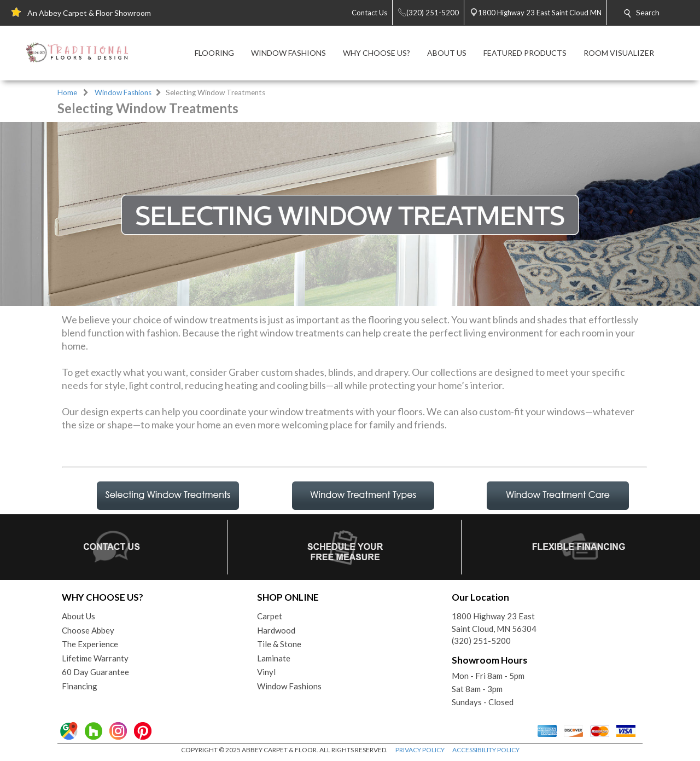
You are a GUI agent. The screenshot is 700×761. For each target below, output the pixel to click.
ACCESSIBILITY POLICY (486, 750)
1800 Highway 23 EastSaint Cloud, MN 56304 (494, 622)
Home (67, 92)
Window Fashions (123, 92)
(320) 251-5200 (481, 641)
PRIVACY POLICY (420, 750)
